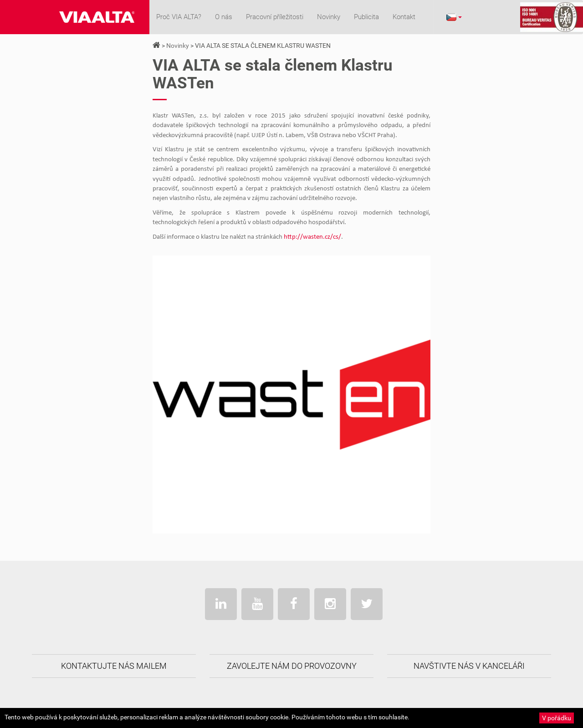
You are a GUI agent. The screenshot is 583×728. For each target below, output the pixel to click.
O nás (224, 17)
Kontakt (404, 17)
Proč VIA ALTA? (179, 17)
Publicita (366, 17)
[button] (454, 17)
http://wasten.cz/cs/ (312, 237)
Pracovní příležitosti (275, 17)
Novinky (329, 17)
